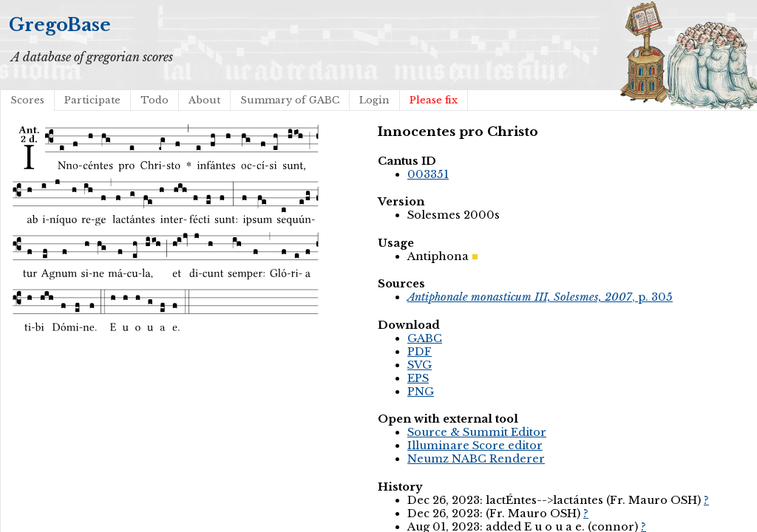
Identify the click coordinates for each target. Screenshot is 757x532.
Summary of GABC (290, 100)
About (204, 100)
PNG (421, 392)
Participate (92, 100)
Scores (27, 100)
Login (374, 100)
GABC (425, 338)
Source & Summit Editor (477, 432)
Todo (155, 100)
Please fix (434, 100)
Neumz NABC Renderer (476, 459)
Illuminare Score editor (475, 446)
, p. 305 (540, 297)
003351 (428, 174)
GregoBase (60, 25)
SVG (420, 365)
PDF (420, 352)
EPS (418, 378)
